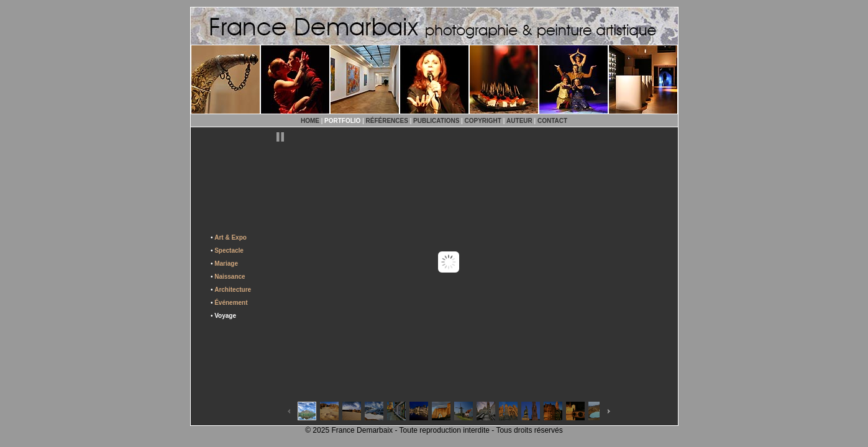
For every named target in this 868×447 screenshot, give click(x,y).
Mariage (226, 264)
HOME (310, 121)
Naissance (230, 277)
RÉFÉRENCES (387, 121)
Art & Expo (231, 237)
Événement (231, 303)
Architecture (233, 290)
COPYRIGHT (483, 121)
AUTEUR (519, 121)
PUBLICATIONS (436, 121)
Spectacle (229, 251)
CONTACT (552, 121)
